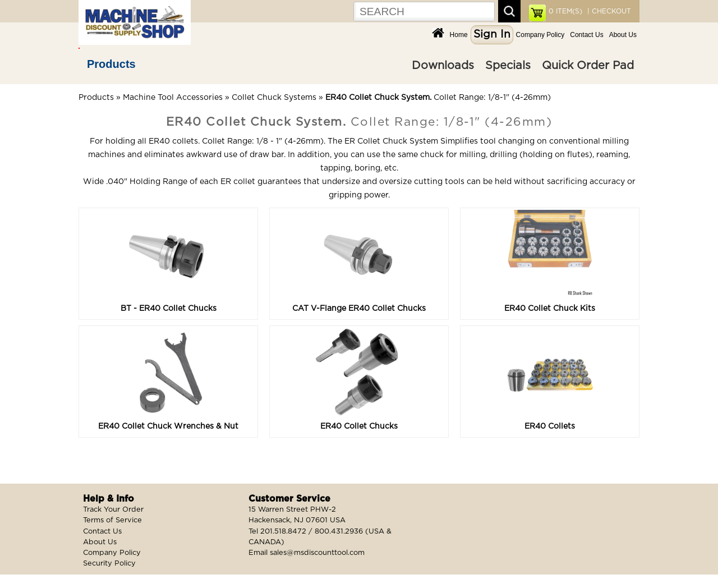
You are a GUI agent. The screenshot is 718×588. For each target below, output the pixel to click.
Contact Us (586, 35)
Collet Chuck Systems (274, 98)
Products (111, 64)
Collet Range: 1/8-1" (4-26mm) (438, 98)
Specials (508, 66)
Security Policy (109, 564)
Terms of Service (112, 520)
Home (459, 35)
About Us (623, 35)
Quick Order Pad (588, 66)
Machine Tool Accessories (173, 98)
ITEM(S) (565, 11)
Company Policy (540, 35)
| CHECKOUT (608, 11)
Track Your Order (113, 510)
